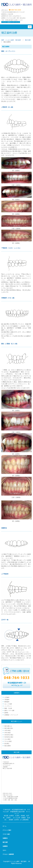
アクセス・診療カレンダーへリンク (11, 22)
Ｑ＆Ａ (4, 850)
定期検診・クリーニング (11, 715)
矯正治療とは (8, 726)
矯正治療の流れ (9, 728)
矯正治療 (28, 40)
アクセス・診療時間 (8, 854)
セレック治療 (8, 704)
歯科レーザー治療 (9, 710)
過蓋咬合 (4, 528)
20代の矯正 (8, 733)
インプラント (8, 706)
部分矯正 (7, 744)
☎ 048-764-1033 (15, 10)
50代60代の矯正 (9, 737)
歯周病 (6, 713)
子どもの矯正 (8, 741)
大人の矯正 (7, 739)
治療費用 (5, 846)
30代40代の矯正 (9, 735)
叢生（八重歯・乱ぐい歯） (10, 344)
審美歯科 (7, 702)
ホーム (4, 826)
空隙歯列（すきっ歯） (8, 298)
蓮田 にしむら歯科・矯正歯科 (11, 40)
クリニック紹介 (7, 830)
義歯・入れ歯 (8, 708)
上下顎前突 (5, 574)
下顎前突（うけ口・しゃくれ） (11, 248)
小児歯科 (7, 697)
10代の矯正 (8, 730)
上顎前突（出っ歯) (7, 107)
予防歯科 (7, 700)
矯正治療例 (7, 746)
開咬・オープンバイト (8, 51)
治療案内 (5, 838)
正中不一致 (5, 620)
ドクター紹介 (6, 834)
